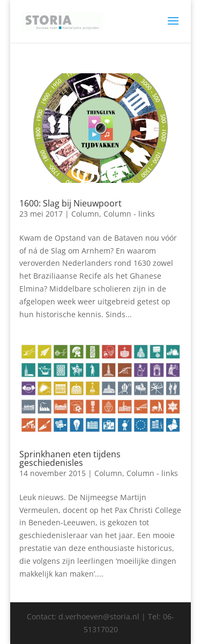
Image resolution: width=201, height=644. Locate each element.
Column (85, 214)
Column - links (129, 214)
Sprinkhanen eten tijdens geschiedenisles (70, 458)
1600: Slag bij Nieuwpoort (70, 203)
